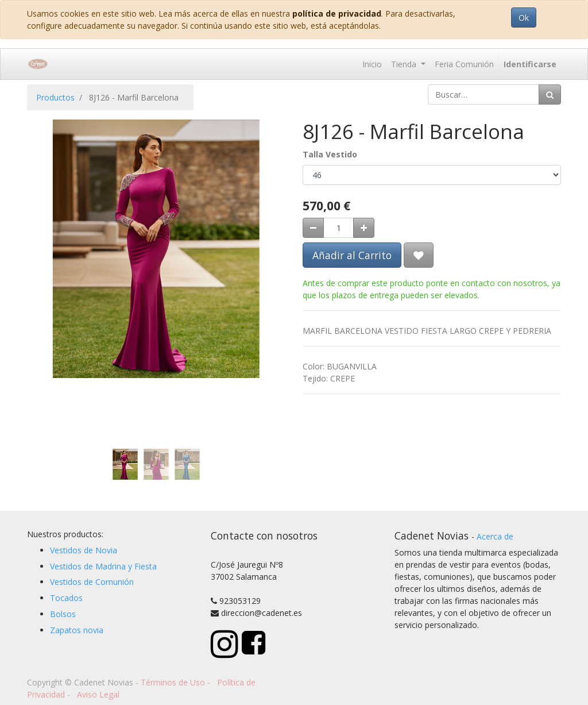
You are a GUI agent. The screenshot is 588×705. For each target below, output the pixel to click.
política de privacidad (337, 14)
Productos (55, 97)
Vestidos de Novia (84, 550)
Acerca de (495, 536)
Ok (524, 18)
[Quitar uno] (313, 228)
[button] (47, 234)
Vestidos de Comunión (92, 582)
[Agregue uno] (364, 228)
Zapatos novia (77, 630)
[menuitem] (372, 64)
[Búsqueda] (550, 95)
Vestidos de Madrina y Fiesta (103, 566)
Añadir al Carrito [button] (352, 255)
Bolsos (63, 614)
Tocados (66, 598)
